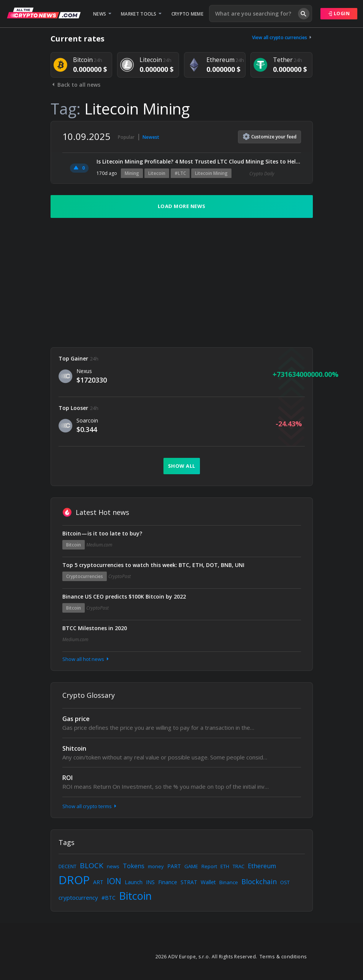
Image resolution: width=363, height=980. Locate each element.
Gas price (76, 719)
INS (150, 882)
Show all (182, 466)
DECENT (67, 866)
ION (114, 881)
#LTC (180, 173)
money (156, 866)
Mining (132, 173)
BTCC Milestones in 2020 (95, 628)
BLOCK (92, 866)
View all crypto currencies (282, 37)
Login (339, 14)
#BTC (109, 898)
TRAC (239, 866)
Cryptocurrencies (85, 576)
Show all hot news (86, 659)
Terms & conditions (283, 956)
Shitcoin (74, 748)
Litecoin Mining (211, 173)
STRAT (189, 882)
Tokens (134, 866)
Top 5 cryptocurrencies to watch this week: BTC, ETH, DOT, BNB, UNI (153, 565)
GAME (191, 866)
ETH (225, 866)
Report (209, 866)
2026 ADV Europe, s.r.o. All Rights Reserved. (206, 957)
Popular (126, 137)
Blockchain (259, 882)
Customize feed (270, 137)
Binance (229, 882)
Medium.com (99, 545)
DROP (74, 880)
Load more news (182, 206)
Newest (151, 137)
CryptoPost (120, 576)
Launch (134, 882)
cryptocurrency (78, 897)
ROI (67, 778)
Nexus (84, 371)
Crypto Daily (262, 174)
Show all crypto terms (90, 806)
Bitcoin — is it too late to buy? (102, 533)
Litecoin (157, 173)
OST (285, 882)
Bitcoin (74, 545)
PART (174, 866)
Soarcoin (87, 420)
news (113, 866)
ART (98, 882)
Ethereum (262, 866)
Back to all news (75, 85)
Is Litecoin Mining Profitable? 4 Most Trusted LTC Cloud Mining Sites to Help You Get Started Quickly (199, 161)
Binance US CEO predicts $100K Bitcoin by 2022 (124, 596)
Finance (168, 882)
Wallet (208, 882)
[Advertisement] (182, 283)
